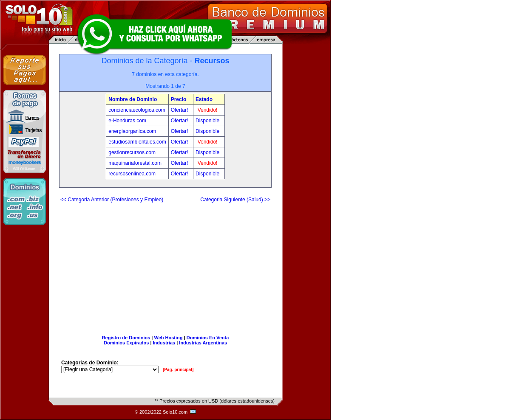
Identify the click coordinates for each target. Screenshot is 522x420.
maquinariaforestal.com (135, 163)
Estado (204, 99)
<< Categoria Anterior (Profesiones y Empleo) (112, 200)
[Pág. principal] (178, 370)
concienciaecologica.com (137, 110)
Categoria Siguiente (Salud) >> (235, 200)
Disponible (207, 121)
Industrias (164, 343)
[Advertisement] (165, 265)
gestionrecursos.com (132, 152)
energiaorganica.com (132, 131)
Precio (179, 99)
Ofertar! (180, 110)
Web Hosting (169, 338)
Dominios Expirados (126, 343)
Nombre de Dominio (133, 99)
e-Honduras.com (127, 121)
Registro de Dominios (126, 338)
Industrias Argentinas (203, 343)
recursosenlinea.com (132, 174)
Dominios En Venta (208, 338)
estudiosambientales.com (137, 142)
